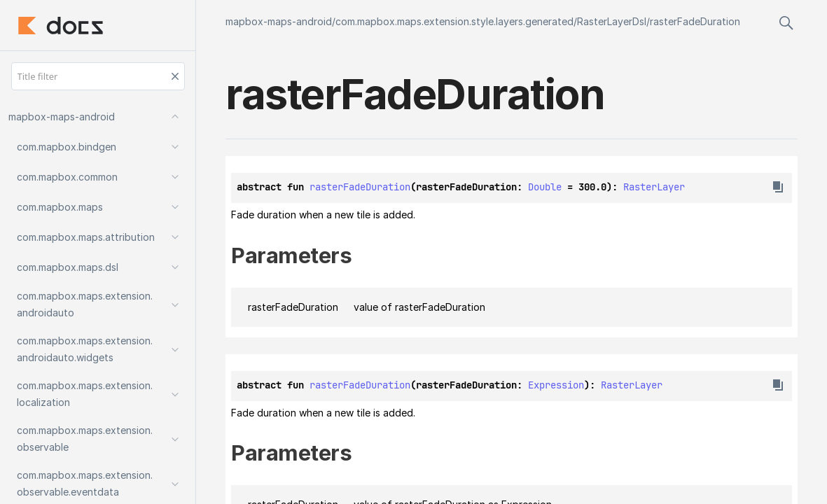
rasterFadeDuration (695, 21)
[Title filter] (98, 76)
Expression (556, 385)
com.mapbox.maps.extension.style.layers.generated (454, 21)
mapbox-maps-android (279, 21)
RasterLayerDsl (612, 21)
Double (545, 187)
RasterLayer (654, 187)
